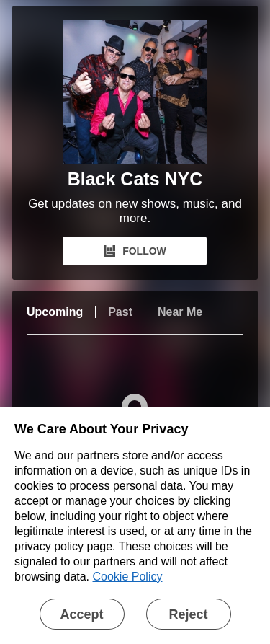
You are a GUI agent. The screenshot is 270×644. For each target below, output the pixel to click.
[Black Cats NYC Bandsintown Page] (135, 92)
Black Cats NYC (135, 179)
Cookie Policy (128, 577)
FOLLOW (135, 251)
